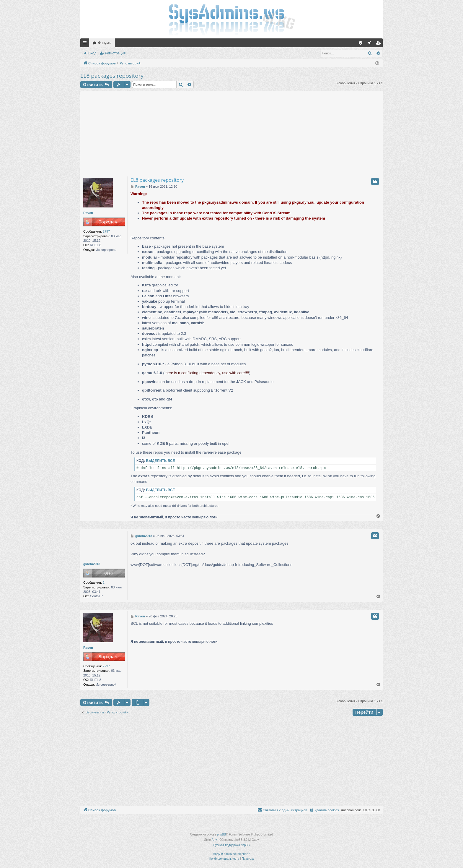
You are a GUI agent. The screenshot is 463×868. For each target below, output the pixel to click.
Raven (88, 213)
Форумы (105, 43)
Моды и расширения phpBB (231, 854)
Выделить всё (160, 461)
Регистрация (115, 53)
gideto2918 (92, 564)
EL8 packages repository (112, 76)
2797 (106, 231)
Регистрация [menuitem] (379, 44)
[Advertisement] (231, 132)
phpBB (221, 834)
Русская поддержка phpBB (231, 845)
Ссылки (86, 44)
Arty (214, 840)
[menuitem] (361, 43)
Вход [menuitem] (371, 44)
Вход (92, 53)
